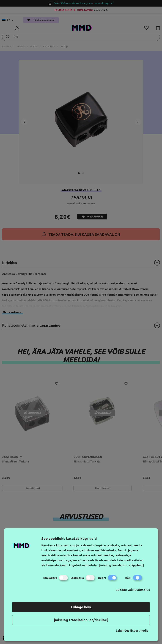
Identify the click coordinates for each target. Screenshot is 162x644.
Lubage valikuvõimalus (133, 590)
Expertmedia (139, 630)
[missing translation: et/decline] (81, 620)
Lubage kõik (81, 607)
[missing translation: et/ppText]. (122, 565)
